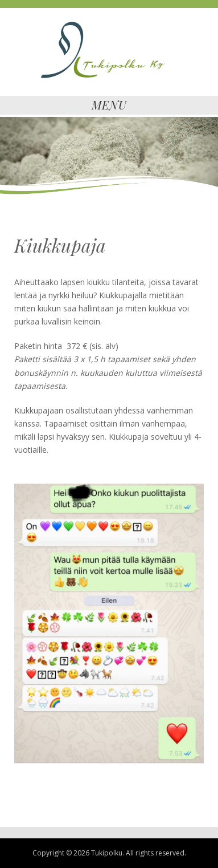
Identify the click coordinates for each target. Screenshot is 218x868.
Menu (109, 105)
